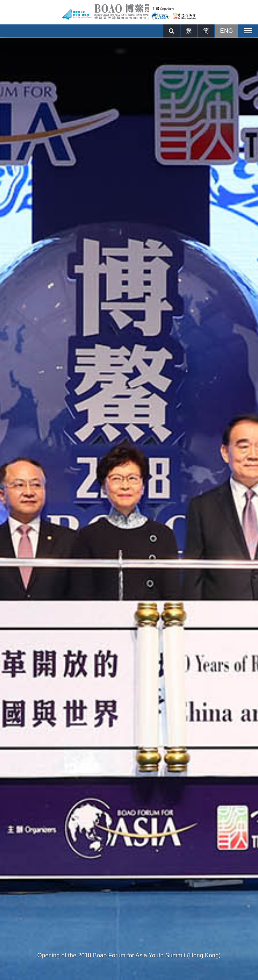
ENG (227, 31)
